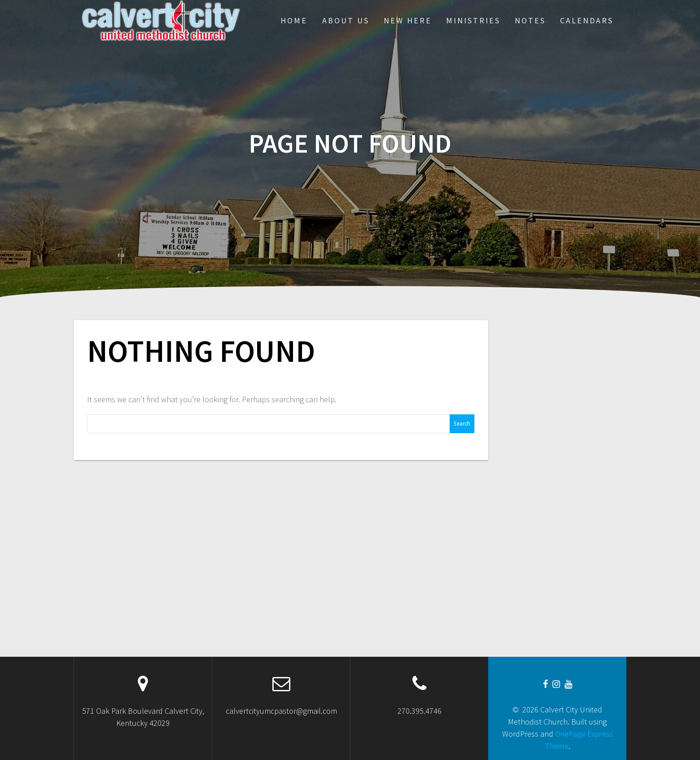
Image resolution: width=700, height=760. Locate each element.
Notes (530, 20)
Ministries (473, 20)
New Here (408, 20)
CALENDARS (587, 20)
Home (294, 20)
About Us (346, 20)
